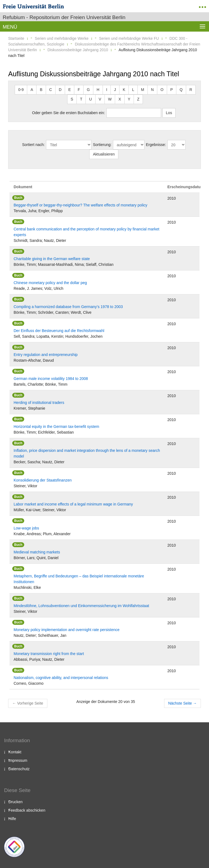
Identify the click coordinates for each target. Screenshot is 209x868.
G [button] (88, 90)
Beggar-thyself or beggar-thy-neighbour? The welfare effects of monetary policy (80, 205)
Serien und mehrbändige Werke (62, 38)
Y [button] (129, 99)
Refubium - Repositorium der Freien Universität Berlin (64, 17)
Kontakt (15, 752)
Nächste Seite (182, 703)
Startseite (16, 38)
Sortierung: (102, 145)
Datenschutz (19, 769)
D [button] (60, 90)
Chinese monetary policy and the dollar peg (50, 283)
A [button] (32, 90)
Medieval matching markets (37, 552)
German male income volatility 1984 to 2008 (51, 379)
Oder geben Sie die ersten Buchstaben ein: (69, 113)
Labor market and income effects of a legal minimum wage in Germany (73, 504)
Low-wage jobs (26, 528)
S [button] (72, 99)
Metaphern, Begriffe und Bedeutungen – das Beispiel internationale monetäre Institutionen (79, 579)
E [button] (70, 90)
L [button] (133, 90)
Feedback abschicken (27, 810)
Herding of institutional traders (39, 403)
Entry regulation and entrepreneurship (46, 355)
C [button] (51, 90)
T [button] (81, 99)
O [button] (162, 90)
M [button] (143, 90)
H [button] (98, 90)
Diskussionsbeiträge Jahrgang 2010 (78, 50)
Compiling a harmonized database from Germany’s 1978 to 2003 (68, 307)
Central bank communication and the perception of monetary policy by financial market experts (86, 232)
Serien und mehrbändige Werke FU (129, 38)
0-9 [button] (21, 90)
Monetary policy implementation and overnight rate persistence (67, 630)
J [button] (115, 90)
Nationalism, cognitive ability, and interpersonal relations (61, 678)
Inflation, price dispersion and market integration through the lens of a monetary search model (87, 453)
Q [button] (181, 90)
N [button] (152, 90)
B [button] (41, 90)
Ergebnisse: (156, 145)
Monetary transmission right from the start (49, 654)
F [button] (79, 90)
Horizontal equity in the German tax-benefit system (56, 427)
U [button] (90, 99)
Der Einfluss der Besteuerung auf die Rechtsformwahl (59, 331)
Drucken (16, 802)
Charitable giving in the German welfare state (52, 259)
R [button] (191, 90)
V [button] (100, 99)
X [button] (120, 99)
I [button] (107, 90)
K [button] (124, 90)
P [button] (172, 90)
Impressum (18, 760)
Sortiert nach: (33, 145)
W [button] (110, 99)
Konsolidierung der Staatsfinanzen (43, 480)
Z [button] (138, 99)
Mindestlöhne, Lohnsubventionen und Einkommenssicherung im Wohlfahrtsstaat (81, 606)
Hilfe (12, 819)
